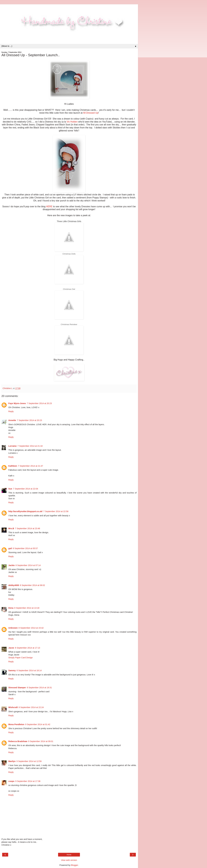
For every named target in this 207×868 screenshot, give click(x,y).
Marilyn (12, 761)
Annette (12, 420)
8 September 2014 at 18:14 (29, 670)
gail (10, 548)
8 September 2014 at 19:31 (39, 688)
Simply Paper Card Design (21, 658)
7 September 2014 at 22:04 (25, 489)
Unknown (13, 628)
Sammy (12, 670)
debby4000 (14, 585)
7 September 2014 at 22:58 (56, 511)
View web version (69, 860)
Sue (10, 489)
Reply (11, 411)
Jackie (11, 565)
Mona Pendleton (16, 724)
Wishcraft (13, 707)
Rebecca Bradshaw (18, 741)
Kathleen (13, 466)
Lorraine (13, 446)
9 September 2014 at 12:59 (29, 761)
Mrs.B (11, 528)
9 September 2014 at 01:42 (38, 724)
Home (69, 855)
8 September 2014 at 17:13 (27, 648)
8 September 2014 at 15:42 (31, 628)
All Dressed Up (91, 113)
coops (11, 781)
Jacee (11, 648)
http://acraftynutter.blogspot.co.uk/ (25, 511)
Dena (11, 608)
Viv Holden (72, 122)
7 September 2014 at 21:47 (30, 466)
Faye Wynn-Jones (17, 403)
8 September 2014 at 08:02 (32, 585)
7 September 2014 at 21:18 (30, 446)
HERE (49, 206)
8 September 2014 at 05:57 (25, 548)
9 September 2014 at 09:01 (41, 741)
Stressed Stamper (17, 688)
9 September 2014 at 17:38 (28, 781)
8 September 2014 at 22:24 (31, 707)
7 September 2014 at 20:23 (39, 403)
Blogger (75, 865)
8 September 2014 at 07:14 (28, 565)
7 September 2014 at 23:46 (27, 528)
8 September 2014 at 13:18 (27, 608)
